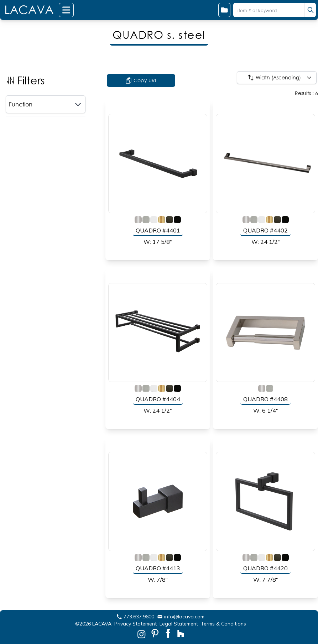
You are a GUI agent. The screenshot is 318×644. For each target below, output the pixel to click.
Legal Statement (179, 624)
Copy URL (141, 80)
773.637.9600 (135, 617)
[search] (310, 10)
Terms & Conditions (223, 624)
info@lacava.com (181, 617)
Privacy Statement (135, 624)
